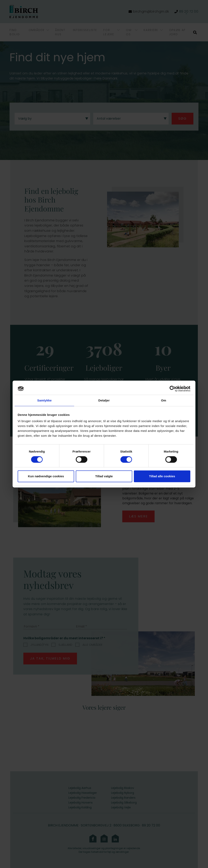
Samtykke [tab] (44, 400)
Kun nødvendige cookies (46, 476)
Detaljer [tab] (104, 400)
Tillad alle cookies (162, 476)
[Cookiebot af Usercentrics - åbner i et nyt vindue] (173, 389)
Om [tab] (164, 400)
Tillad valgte (104, 476)
